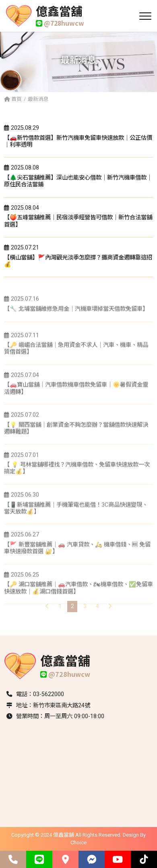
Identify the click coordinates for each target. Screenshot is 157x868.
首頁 (13, 99)
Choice (78, 842)
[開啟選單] (145, 16)
